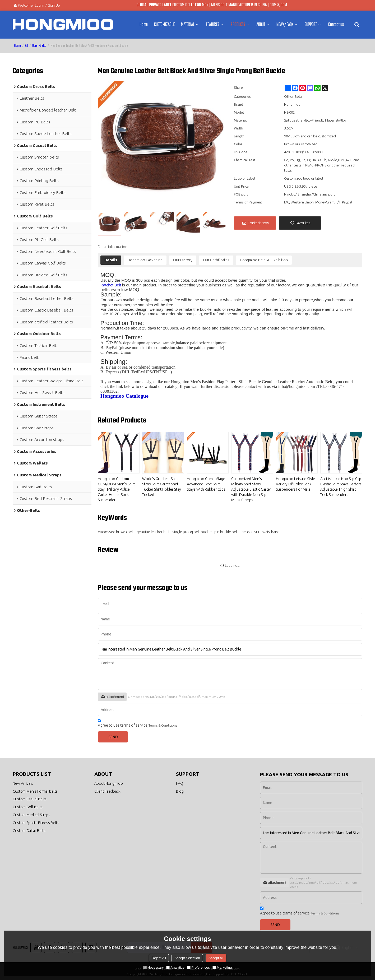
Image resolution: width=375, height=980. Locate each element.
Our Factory (183, 258)
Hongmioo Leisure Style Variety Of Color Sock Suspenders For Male (295, 482)
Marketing (222, 967)
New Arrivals (23, 783)
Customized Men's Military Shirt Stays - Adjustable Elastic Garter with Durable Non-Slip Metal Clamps (251, 488)
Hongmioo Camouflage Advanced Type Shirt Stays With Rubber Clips (206, 482)
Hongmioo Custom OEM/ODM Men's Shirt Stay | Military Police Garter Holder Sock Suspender (116, 488)
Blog (180, 791)
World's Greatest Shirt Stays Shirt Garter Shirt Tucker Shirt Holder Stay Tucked (162, 485)
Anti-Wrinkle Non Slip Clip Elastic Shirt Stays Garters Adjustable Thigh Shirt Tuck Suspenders (341, 485)
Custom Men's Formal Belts (36, 791)
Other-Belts (39, 44)
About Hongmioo (109, 783)
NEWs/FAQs (285, 24)
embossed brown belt (116, 530)
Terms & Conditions (163, 724)
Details (111, 258)
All (27, 44)
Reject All (159, 958)
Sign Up (54, 5)
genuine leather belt (153, 530)
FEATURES (212, 24)
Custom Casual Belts (30, 800)
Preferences (198, 967)
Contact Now (258, 221)
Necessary (153, 967)
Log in (40, 5)
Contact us (336, 24)
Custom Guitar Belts (30, 833)
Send (116, 736)
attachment (112, 695)
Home (144, 24)
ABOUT (261, 24)
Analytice (175, 967)
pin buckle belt (226, 530)
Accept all (216, 958)
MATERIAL (188, 24)
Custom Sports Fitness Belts (36, 825)
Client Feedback (108, 791)
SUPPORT (311, 24)
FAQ (180, 783)
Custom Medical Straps (32, 817)
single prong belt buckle (192, 530)
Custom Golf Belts (28, 808)
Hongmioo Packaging (145, 258)
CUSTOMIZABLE (164, 24)
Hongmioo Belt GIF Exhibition (264, 258)
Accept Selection (187, 958)
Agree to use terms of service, (137, 722)
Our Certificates (216, 258)
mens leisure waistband (260, 530)
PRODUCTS (238, 24)
